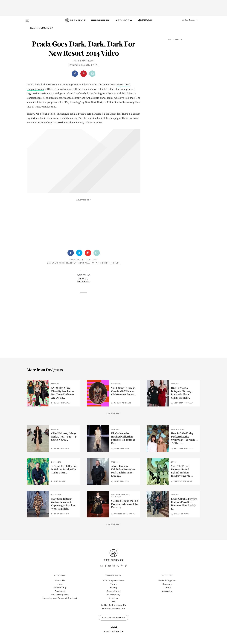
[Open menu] (27, 19)
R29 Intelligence (60, 595)
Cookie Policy (113, 591)
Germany (167, 584)
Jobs (60, 584)
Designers (53, 263)
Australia (167, 591)
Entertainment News (72, 263)
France (167, 588)
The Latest (104, 263)
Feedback (60, 591)
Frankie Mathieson (83, 61)
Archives (113, 598)
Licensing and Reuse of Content (60, 598)
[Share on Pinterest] (84, 74)
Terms (113, 584)
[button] (184, 23)
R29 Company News (113, 581)
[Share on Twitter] (79, 253)
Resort (116, 263)
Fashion (91, 263)
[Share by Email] (92, 74)
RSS (113, 602)
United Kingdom (167, 581)
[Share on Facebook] (75, 74)
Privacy (114, 588)
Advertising (60, 588)
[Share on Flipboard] (88, 253)
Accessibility (113, 595)
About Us (60, 581)
